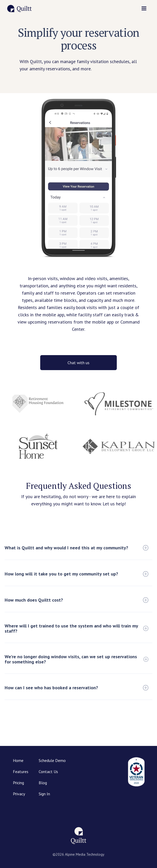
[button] (144, 9)
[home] (19, 9)
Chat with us (78, 363)
